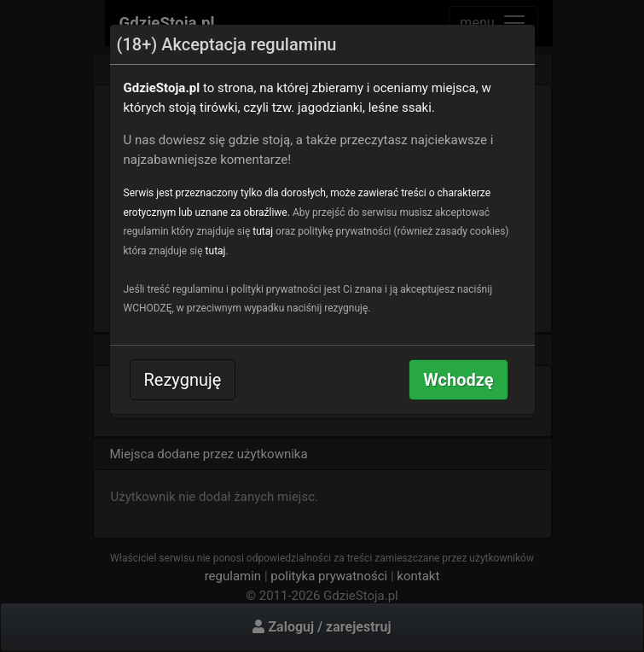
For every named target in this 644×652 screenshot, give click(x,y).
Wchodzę (458, 380)
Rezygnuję (183, 380)
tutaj (263, 231)
